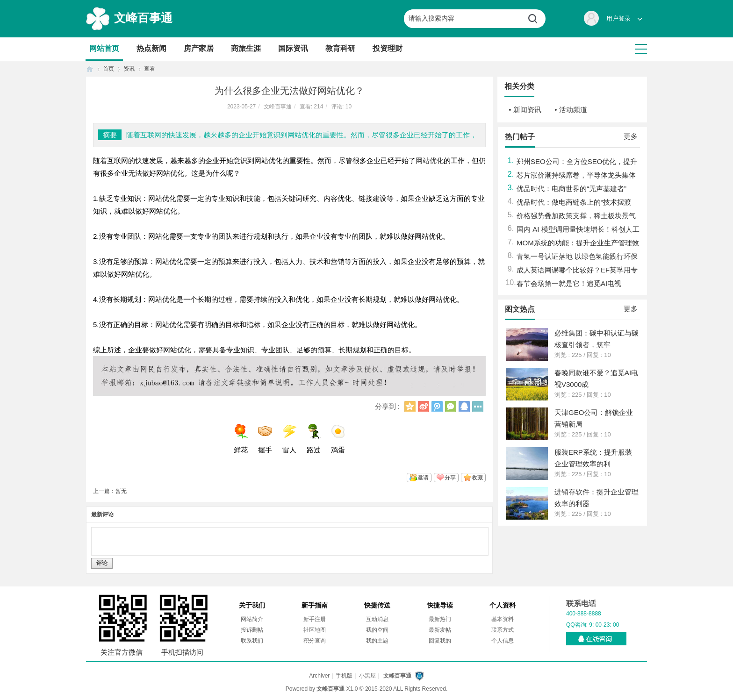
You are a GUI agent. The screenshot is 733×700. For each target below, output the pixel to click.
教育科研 (340, 48)
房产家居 (199, 48)
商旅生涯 (246, 48)
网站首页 (104, 48)
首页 (90, 69)
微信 (451, 407)
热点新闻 (151, 48)
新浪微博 (424, 407)
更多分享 (478, 407)
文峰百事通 (143, 18)
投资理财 (388, 48)
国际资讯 (293, 48)
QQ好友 (464, 407)
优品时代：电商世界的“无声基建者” (571, 189)
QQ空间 (410, 407)
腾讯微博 (437, 407)
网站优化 (430, 161)
